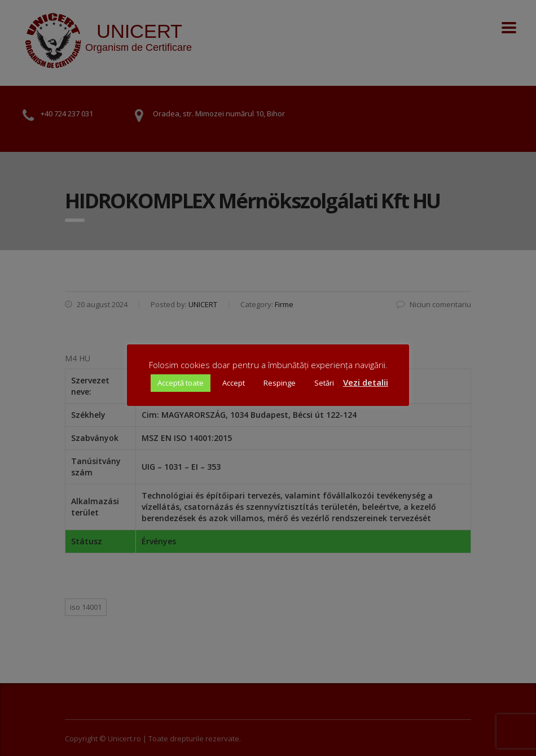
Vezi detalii (366, 382)
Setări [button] (324, 383)
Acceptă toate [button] (181, 383)
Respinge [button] (280, 383)
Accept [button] (234, 383)
